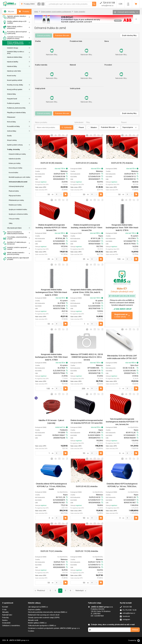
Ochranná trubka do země (18, 182)
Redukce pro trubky (15, 205)
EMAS (36, 12)
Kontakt (5, 607)
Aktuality (5, 612)
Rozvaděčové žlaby (13, 126)
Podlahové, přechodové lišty (16, 108)
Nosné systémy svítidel (15, 80)
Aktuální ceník (33, 620)
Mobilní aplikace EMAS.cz (37, 623)
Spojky (9, 136)
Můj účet (9, 11)
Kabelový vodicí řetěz (14, 71)
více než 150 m (61, 169)
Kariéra (5, 620)
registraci (43, 182)
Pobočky (5, 618)
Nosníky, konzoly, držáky (15, 85)
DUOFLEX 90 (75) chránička (122, 163)
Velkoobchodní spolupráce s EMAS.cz (42, 626)
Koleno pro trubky (15, 163)
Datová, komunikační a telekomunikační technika (13, 233)
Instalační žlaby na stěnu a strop (16, 52)
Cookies (31, 631)
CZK (121, 4)
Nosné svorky (12, 76)
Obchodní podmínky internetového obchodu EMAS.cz (48, 612)
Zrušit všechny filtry (129, 35)
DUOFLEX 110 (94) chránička (87, 551)
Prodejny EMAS (28, 4)
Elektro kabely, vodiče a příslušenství (13, 27)
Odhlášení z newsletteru (11, 626)
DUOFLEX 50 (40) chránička (51, 163)
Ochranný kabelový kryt (16, 186)
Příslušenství (11, 117)
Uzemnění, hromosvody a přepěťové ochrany (13, 38)
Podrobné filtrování (62, 35)
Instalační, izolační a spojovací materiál (15, 248)
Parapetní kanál (12, 99)
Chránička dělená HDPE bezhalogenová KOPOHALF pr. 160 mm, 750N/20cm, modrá (122, 486)
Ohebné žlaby (11, 94)
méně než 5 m (61, 427)
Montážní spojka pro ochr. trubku (19, 177)
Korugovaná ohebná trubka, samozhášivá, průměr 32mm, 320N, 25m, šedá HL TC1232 (87, 292)
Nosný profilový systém (15, 89)
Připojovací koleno (15, 196)
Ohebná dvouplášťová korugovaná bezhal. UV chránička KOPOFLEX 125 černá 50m (87, 422)
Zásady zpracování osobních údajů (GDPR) (44, 618)
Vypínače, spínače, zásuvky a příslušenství (14, 17)
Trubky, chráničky (13, 149)
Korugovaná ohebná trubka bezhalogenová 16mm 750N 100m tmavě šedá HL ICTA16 (122, 228)
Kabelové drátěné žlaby (15, 57)
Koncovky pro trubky (15, 168)
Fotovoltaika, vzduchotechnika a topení (15, 238)
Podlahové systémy (13, 103)
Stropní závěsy (12, 140)
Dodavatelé (6, 623)
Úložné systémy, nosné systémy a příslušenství (13, 43)
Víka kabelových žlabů (14, 228)
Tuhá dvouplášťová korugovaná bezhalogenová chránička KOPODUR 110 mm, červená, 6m (122, 422)
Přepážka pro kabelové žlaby (16, 113)
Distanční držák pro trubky (17, 154)
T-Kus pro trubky (14, 219)
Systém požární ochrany (15, 145)
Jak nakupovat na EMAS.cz (38, 607)
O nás (4, 610)
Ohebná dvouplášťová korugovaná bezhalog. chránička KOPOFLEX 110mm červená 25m (87, 228)
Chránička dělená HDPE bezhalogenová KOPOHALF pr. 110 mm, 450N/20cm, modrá (51, 486)
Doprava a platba (34, 610)
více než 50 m (97, 169)
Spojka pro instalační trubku (18, 209)
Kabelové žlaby (12, 66)
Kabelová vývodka (15, 159)
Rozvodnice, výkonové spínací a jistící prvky (15, 33)
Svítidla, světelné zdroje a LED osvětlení (15, 22)
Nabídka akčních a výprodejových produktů (16, 259)
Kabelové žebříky (13, 62)
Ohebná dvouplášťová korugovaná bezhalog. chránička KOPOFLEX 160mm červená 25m (51, 228)
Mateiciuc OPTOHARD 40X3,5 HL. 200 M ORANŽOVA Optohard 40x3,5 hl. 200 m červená (87, 357)
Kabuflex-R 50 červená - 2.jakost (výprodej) (51, 422)
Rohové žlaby (11, 122)
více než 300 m (61, 233)
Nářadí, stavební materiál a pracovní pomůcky (14, 253)
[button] (136, 19)
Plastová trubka (14, 191)
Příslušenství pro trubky (16, 200)
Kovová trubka (13, 173)
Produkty (24, 11)
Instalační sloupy (13, 48)
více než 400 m (132, 363)
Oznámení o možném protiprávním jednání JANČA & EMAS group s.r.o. (54, 628)
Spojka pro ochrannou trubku (18, 214)
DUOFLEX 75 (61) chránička (51, 551)
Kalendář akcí (7, 615)
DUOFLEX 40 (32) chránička (87, 486)
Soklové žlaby (12, 131)
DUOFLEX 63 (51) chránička (87, 163)
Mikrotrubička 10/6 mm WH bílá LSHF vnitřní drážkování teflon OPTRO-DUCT (122, 357)
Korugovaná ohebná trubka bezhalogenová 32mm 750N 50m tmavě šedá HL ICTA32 (51, 292)
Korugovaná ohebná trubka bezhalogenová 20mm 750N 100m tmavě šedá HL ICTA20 (51, 357)
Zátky (11, 223)
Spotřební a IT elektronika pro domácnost (15, 243)
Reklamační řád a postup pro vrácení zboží (44, 615)
